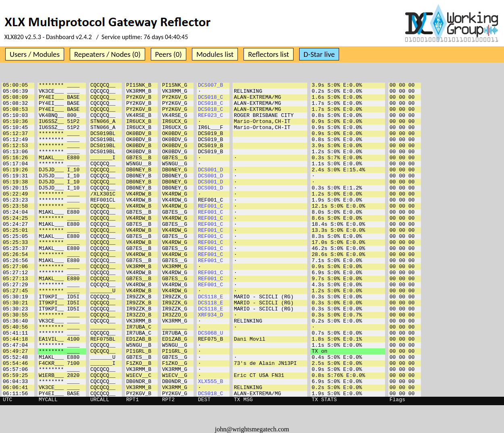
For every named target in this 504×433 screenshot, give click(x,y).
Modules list (215, 54)
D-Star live (319, 54)
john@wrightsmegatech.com (252, 429)
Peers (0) (169, 54)
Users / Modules (35, 54)
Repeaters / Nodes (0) (107, 54)
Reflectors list (268, 54)
